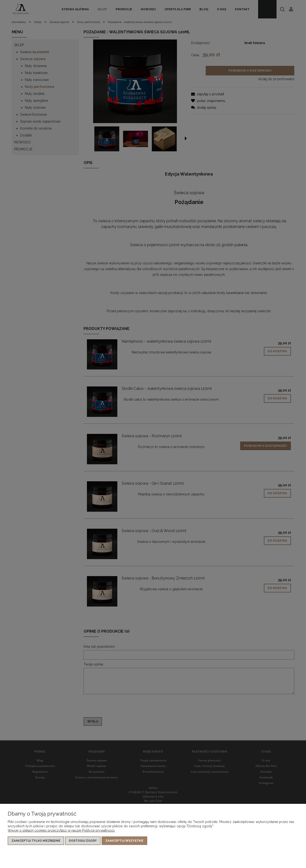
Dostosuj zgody (83, 841)
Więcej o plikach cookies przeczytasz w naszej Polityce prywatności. (61, 830)
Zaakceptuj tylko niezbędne (36, 841)
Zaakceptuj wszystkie (124, 841)
